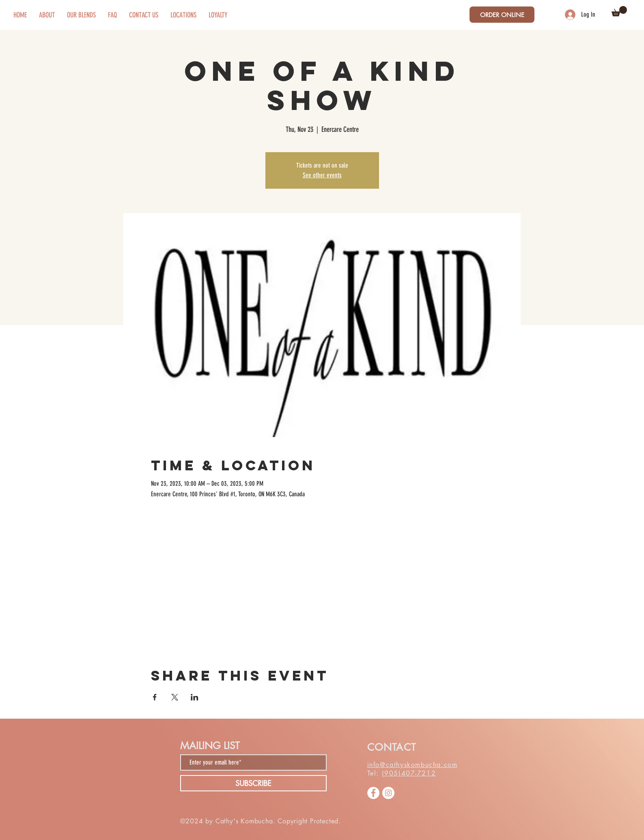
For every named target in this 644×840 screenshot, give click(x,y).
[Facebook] (373, 793)
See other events (322, 175)
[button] (619, 11)
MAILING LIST (210, 746)
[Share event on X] (175, 697)
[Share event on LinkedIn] (195, 697)
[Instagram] (388, 793)
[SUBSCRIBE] (253, 783)
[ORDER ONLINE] (502, 15)
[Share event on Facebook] (155, 697)
